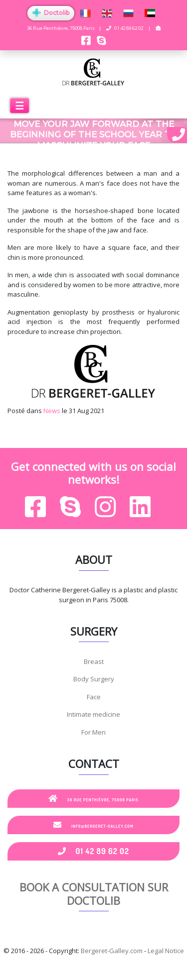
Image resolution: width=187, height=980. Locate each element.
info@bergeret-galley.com (93, 825)
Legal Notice (166, 951)
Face (94, 697)
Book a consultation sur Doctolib (94, 893)
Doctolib (51, 13)
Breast (94, 661)
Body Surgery (94, 679)
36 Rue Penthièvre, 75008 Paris (93, 798)
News (52, 411)
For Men (93, 732)
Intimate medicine (93, 714)
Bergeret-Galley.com (112, 951)
